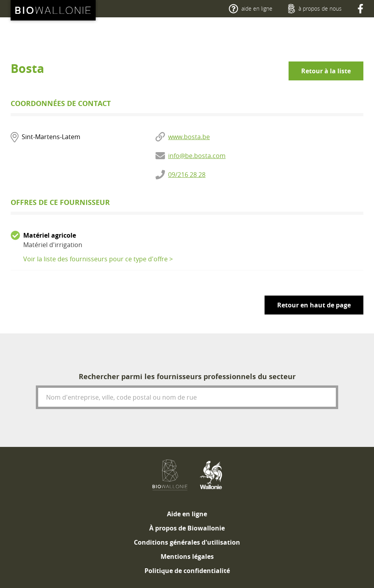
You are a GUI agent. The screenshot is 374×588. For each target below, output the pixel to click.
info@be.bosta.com (197, 156)
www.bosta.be (189, 137)
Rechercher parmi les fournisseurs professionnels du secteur (187, 377)
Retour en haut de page (314, 305)
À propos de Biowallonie (187, 528)
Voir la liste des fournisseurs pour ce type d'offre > (98, 259)
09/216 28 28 (187, 175)
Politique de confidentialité (187, 571)
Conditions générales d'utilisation (187, 542)
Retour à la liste (326, 71)
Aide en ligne (187, 514)
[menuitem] (187, 514)
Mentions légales (187, 556)
